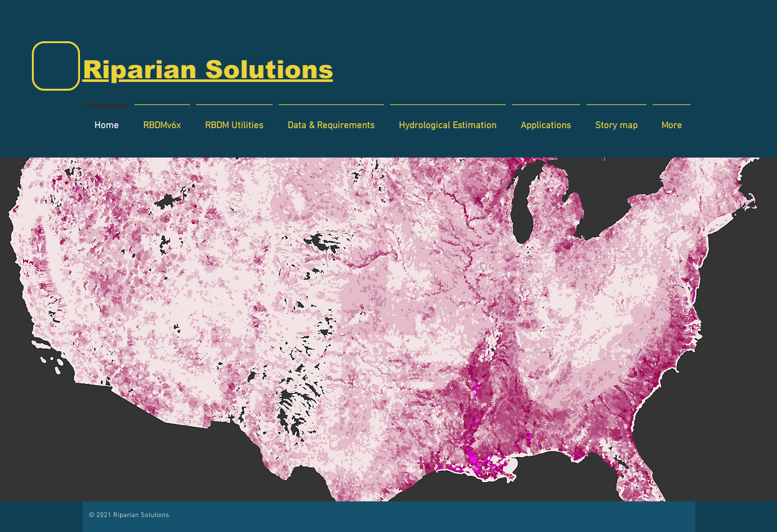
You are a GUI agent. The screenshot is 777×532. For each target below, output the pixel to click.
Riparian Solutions (208, 69)
